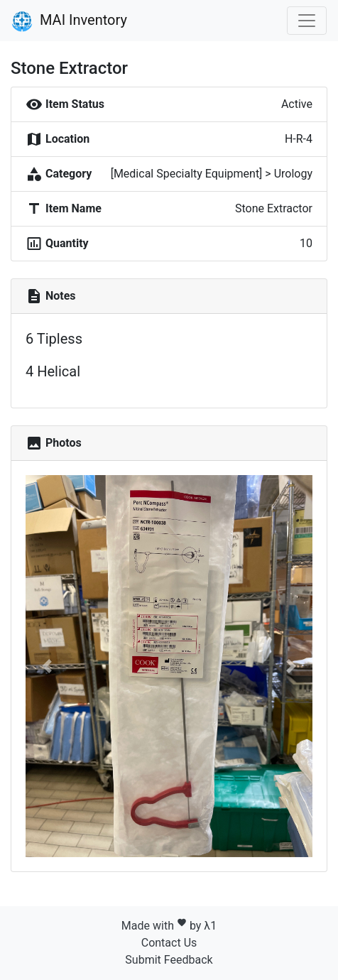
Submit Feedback (169, 960)
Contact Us (169, 943)
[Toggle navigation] (307, 21)
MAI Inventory (69, 21)
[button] (47, 666)
